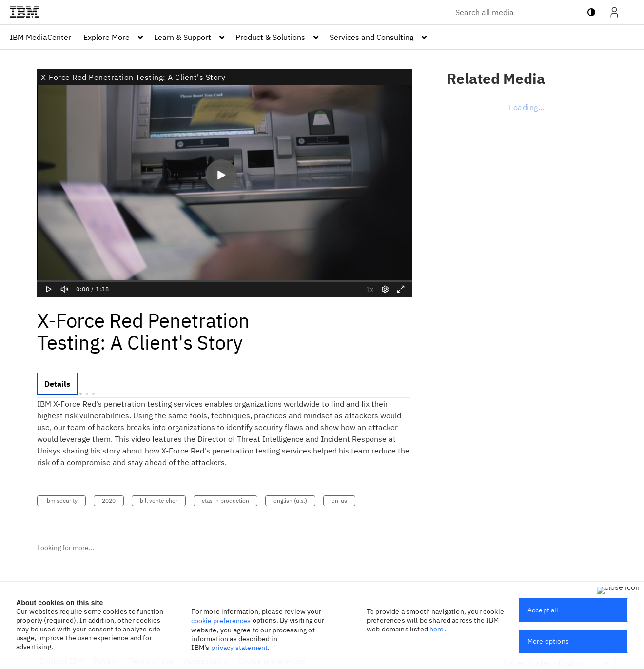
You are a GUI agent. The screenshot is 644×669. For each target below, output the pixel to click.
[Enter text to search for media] (504, 12)
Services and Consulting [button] (371, 37)
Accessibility (206, 661)
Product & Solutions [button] (270, 37)
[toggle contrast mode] (591, 12)
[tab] (57, 384)
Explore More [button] (107, 37)
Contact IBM (61, 661)
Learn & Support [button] (183, 37)
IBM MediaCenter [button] (40, 37)
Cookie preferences (272, 661)
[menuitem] (40, 37)
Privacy (106, 661)
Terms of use (151, 661)
